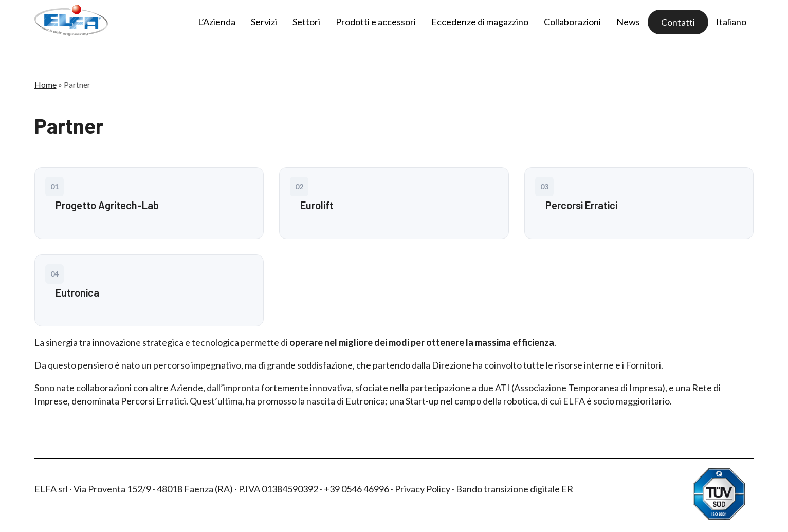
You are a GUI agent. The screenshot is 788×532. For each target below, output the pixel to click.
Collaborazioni (572, 22)
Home (45, 85)
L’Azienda (217, 22)
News (628, 22)
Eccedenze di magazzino (480, 22)
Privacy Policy (423, 489)
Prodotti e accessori (376, 22)
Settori (306, 22)
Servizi (264, 22)
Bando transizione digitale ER (515, 489)
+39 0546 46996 (356, 489)
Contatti (678, 22)
